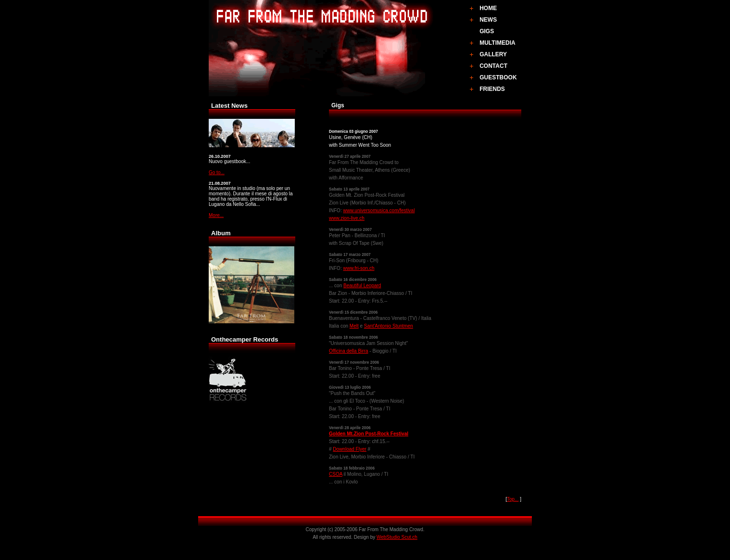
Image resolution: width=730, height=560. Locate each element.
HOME (488, 8)
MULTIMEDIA (497, 43)
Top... (513, 499)
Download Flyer (349, 449)
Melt (354, 326)
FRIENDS (492, 89)
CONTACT (493, 66)
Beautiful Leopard (362, 286)
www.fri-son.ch (359, 268)
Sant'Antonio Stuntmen (389, 326)
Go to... (217, 172)
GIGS (487, 31)
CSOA (336, 474)
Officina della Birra (349, 351)
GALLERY (493, 54)
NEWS (488, 20)
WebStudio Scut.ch (397, 537)
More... (216, 215)
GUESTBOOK (498, 77)
